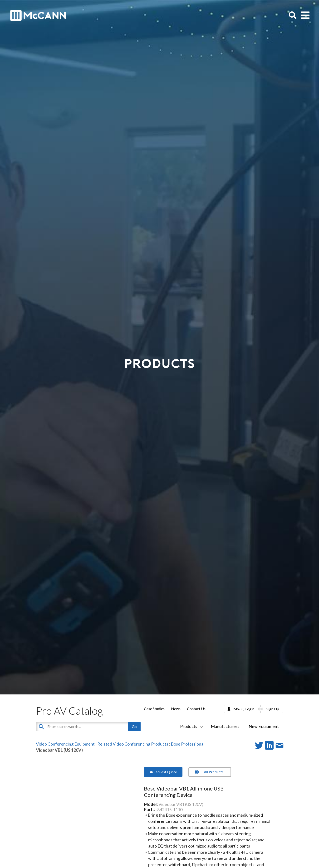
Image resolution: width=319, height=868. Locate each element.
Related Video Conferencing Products (133, 744)
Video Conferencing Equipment (65, 744)
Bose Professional (188, 744)
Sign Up (273, 709)
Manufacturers (225, 726)
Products (191, 726)
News (176, 709)
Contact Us (196, 709)
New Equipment (264, 726)
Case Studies (154, 709)
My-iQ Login (244, 709)
